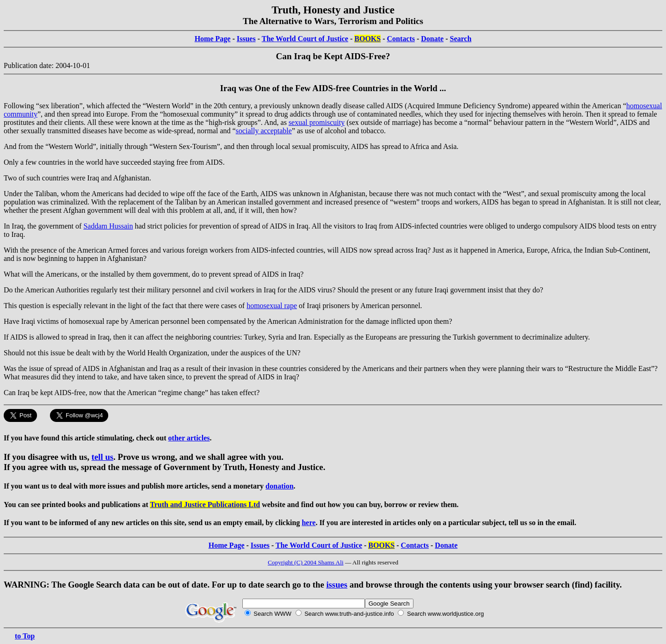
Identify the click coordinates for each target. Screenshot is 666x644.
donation (279, 486)
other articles (189, 438)
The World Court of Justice (305, 39)
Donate (432, 39)
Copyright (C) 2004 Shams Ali (306, 562)
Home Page (213, 39)
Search (461, 39)
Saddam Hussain (108, 226)
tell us (102, 457)
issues (337, 585)
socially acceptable (264, 131)
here (308, 523)
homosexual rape (272, 306)
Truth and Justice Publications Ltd (205, 505)
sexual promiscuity (317, 122)
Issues (246, 39)
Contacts (401, 39)
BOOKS (367, 39)
